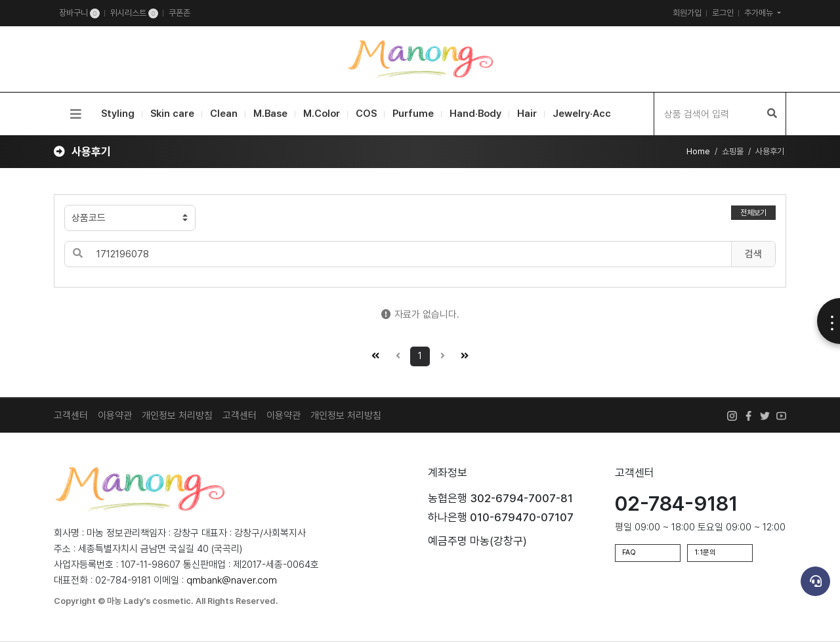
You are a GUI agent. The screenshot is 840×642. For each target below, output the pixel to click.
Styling (118, 114)
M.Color (322, 114)
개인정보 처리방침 (177, 416)
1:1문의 (705, 552)
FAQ (629, 552)
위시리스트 (134, 13)
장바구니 (79, 13)
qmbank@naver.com (232, 580)
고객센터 (240, 416)
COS (366, 114)
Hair (527, 114)
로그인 (723, 13)
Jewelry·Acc (582, 114)
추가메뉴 (760, 13)
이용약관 (115, 416)
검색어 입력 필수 (54, 93)
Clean (224, 114)
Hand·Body (475, 114)
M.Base (270, 114)
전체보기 (753, 213)
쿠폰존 (179, 13)
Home (698, 151)
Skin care (172, 114)
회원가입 (687, 13)
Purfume (413, 114)
